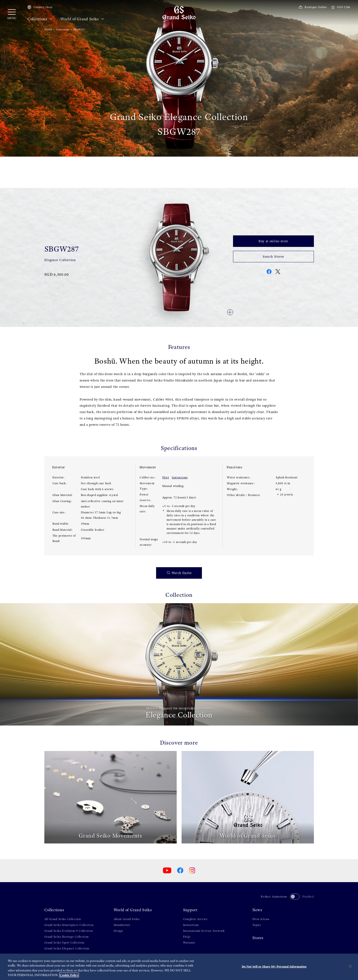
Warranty (189, 943)
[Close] (350, 966)
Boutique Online (313, 7)
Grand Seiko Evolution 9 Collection (69, 931)
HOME (48, 29)
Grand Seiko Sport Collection (64, 943)
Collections (40, 19)
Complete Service (195, 919)
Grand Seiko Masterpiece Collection (69, 925)
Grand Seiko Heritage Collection (67, 937)
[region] (179, 967)
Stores (258, 938)
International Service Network (204, 931)
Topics (257, 925)
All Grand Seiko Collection (63, 919)
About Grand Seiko (127, 919)
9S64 (166, 477)
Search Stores (273, 256)
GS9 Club (341, 7)
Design (118, 931)
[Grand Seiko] (179, 12)
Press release (261, 919)
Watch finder (179, 573)
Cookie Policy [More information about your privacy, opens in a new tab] (69, 975)
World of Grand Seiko (82, 19)
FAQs (187, 937)
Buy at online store (273, 241)
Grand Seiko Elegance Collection (67, 948)
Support (190, 910)
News (257, 910)
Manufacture (122, 925)
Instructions (180, 477)
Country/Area (40, 7)
